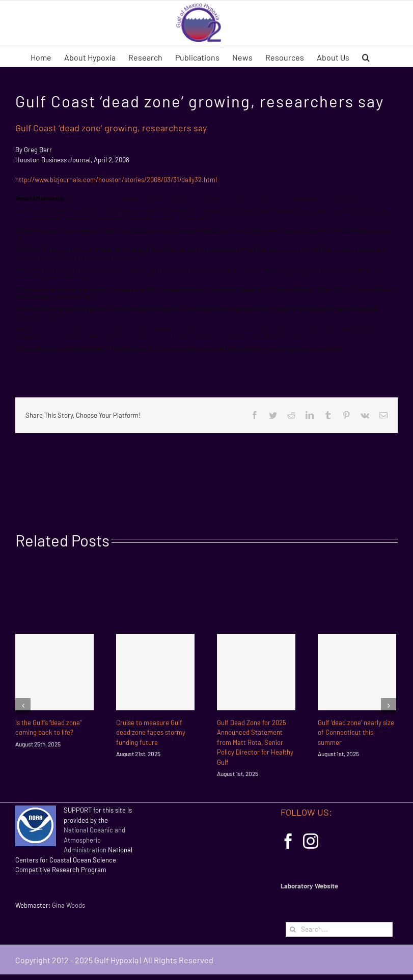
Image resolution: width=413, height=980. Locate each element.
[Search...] (339, 929)
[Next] (389, 706)
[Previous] (23, 706)
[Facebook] (288, 841)
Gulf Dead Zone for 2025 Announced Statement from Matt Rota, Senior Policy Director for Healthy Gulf (255, 742)
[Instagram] (311, 841)
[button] (366, 56)
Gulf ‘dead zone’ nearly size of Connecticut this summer (356, 732)
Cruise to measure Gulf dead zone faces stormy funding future (151, 732)
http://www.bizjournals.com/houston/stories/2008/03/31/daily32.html (116, 180)
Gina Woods (68, 905)
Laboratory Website (309, 886)
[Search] (293, 929)
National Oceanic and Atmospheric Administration (94, 840)
